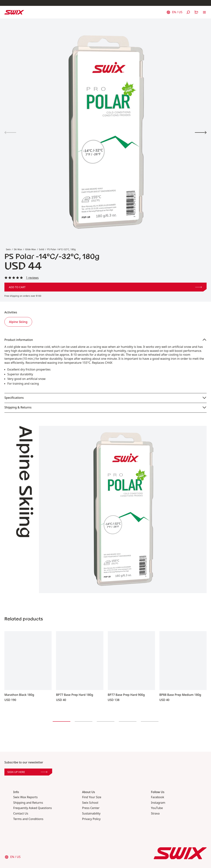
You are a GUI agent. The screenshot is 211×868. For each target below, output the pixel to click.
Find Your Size (92, 797)
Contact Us (21, 814)
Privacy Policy (91, 819)
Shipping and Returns (28, 803)
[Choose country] (174, 12)
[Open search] (188, 12)
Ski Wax (18, 249)
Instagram (158, 803)
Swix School (90, 803)
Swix (8, 249)
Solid (42, 249)
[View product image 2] (201, 133)
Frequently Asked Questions (33, 808)
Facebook (158, 797)
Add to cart (105, 287)
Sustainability (91, 814)
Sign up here (27, 772)
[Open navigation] (204, 12)
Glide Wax (30, 249)
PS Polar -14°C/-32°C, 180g (61, 249)
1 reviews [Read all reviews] (32, 278)
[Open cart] (196, 12)
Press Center (91, 808)
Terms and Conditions (28, 819)
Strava (155, 814)
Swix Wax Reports (25, 797)
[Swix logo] (14, 12)
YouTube (157, 808)
